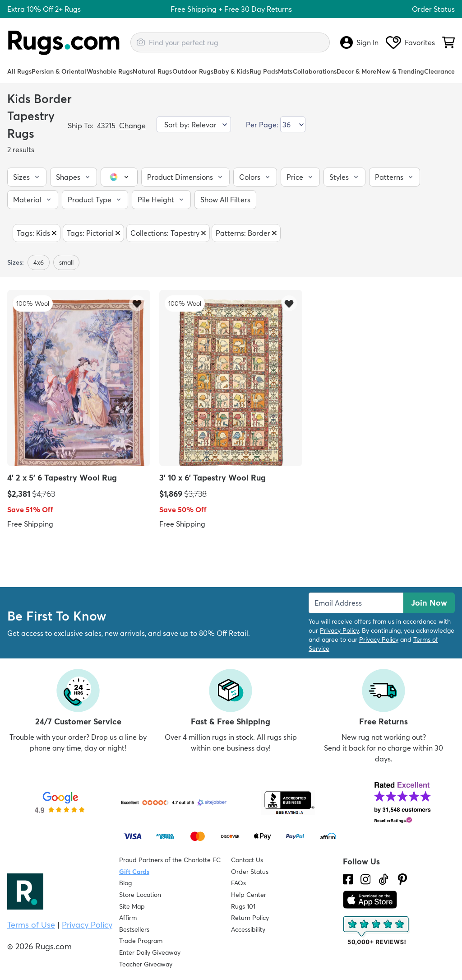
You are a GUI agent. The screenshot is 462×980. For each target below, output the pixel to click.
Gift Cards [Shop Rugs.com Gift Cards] (134, 872)
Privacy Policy (339, 630)
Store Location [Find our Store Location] (140, 895)
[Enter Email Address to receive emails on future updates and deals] (356, 603)
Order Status (433, 9)
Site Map (132, 906)
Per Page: (262, 125)
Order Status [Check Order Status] (250, 872)
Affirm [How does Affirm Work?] (128, 918)
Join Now (429, 603)
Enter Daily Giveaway (150, 952)
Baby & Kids (231, 71)
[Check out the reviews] (377, 931)
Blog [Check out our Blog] (125, 883)
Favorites (410, 42)
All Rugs (19, 71)
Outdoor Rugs (193, 71)
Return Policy (250, 918)
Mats (285, 71)
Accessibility (248, 929)
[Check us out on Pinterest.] (402, 879)
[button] (27, 177)
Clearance (439, 71)
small (66, 262)
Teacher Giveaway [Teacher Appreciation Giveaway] (146, 964)
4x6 (39, 262)
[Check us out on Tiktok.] (383, 879)
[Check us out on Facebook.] (348, 879)
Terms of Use (31, 925)
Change (132, 126)
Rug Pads (264, 71)
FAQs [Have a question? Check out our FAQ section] (238, 883)
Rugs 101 (243, 906)
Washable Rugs (110, 71)
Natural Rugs (152, 71)
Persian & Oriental (59, 71)
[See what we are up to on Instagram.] (366, 879)
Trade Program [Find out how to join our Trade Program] (141, 941)
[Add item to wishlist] (137, 303)
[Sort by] (194, 125)
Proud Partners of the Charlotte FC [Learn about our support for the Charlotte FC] (170, 860)
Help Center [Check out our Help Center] (249, 895)
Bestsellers (134, 929)
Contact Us (247, 860)
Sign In (359, 42)
